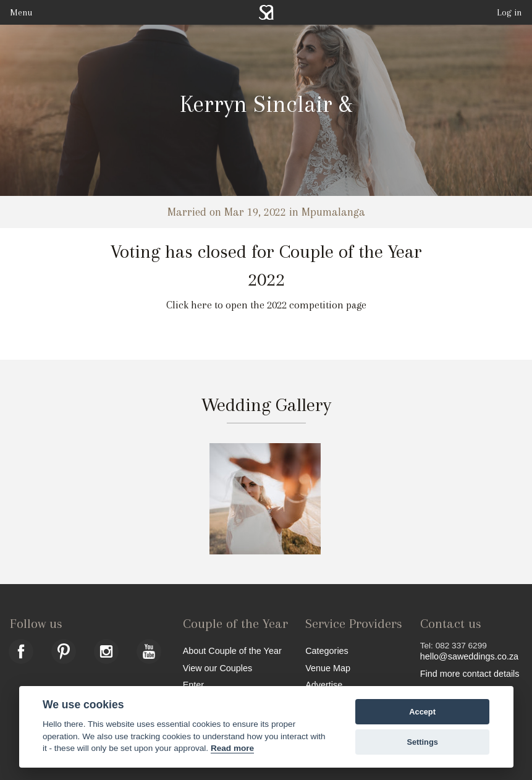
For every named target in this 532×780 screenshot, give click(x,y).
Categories (327, 651)
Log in (509, 12)
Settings (422, 742)
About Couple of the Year (232, 651)
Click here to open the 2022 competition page (266, 305)
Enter (193, 685)
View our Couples (218, 668)
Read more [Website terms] (232, 748)
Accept (422, 712)
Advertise (324, 685)
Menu (21, 12)
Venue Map (328, 668)
